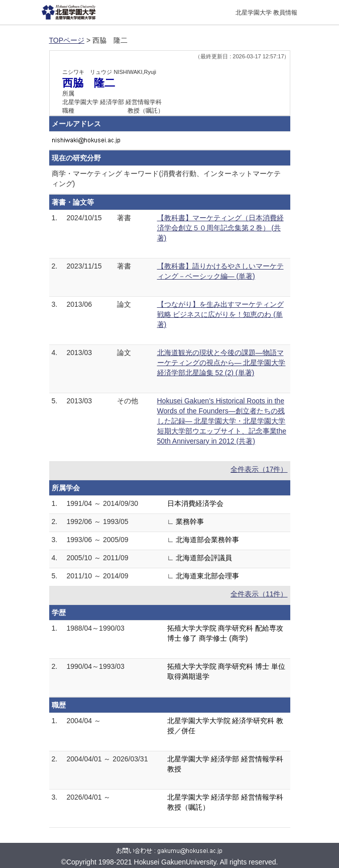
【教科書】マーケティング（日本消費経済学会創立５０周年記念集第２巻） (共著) (220, 228)
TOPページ (67, 40)
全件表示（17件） (259, 469)
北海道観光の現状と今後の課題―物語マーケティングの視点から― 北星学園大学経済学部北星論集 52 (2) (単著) (221, 363)
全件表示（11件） (259, 594)
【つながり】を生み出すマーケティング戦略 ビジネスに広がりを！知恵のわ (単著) (220, 314)
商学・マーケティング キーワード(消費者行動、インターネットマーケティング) (166, 179)
